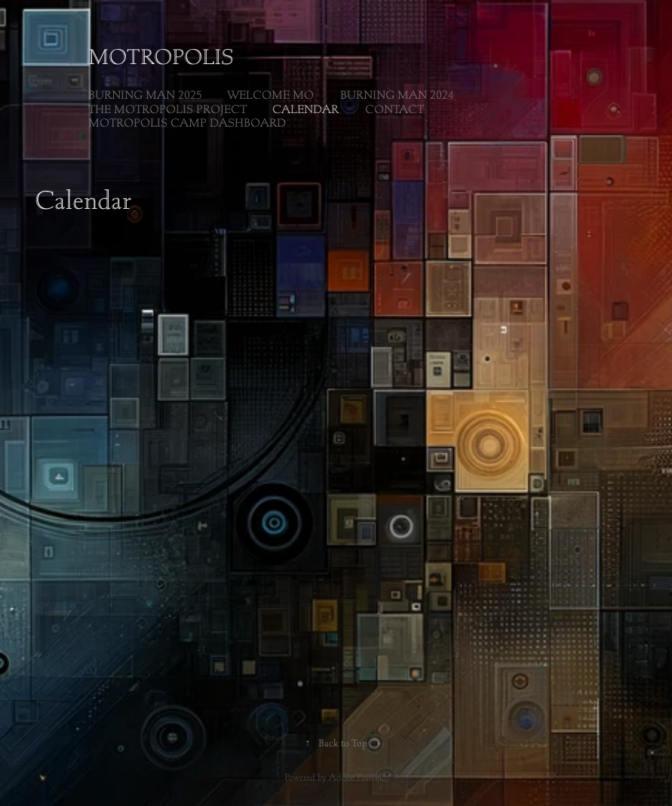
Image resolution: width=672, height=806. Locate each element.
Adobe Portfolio (359, 777)
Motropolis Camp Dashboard (187, 123)
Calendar (305, 109)
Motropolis (161, 57)
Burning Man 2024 (397, 95)
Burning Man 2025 (145, 95)
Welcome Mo (270, 95)
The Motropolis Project (167, 109)
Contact (394, 109)
